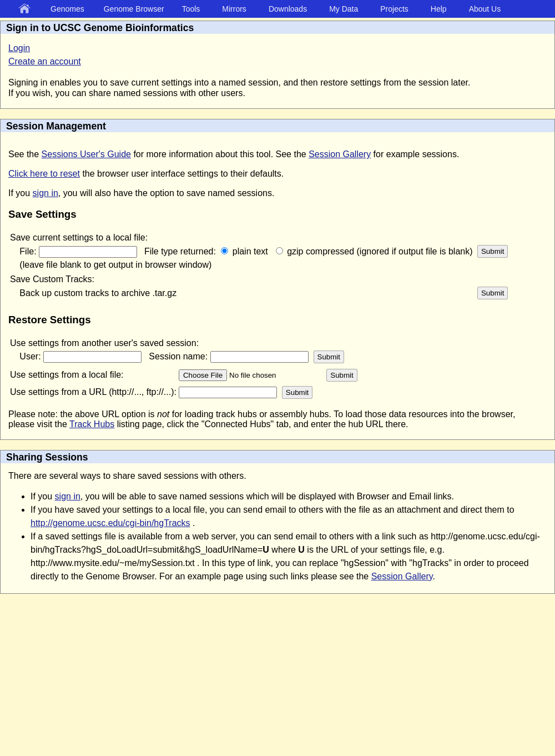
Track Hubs (92, 424)
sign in (46, 193)
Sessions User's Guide (86, 154)
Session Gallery (340, 154)
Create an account (45, 61)
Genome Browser (134, 9)
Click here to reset (44, 174)
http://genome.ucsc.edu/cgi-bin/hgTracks (110, 523)
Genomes (67, 9)
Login (19, 48)
